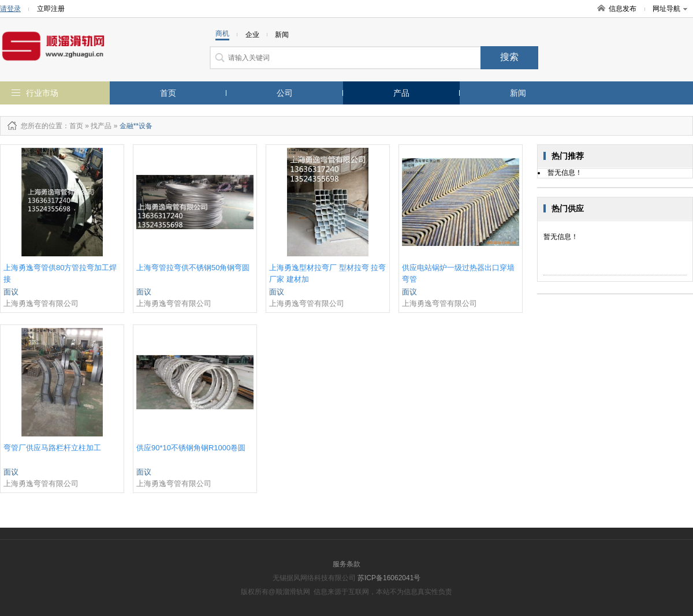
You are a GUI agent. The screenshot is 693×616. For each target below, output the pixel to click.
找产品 (101, 126)
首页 (168, 93)
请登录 (10, 9)
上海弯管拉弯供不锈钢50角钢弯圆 (193, 268)
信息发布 (623, 9)
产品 (401, 93)
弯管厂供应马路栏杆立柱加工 (52, 448)
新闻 (518, 93)
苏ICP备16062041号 (389, 578)
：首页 (73, 126)
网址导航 (670, 9)
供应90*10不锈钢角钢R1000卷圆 (191, 448)
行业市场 (42, 93)
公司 (285, 93)
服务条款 (346, 564)
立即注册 (51, 9)
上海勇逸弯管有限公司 (41, 303)
